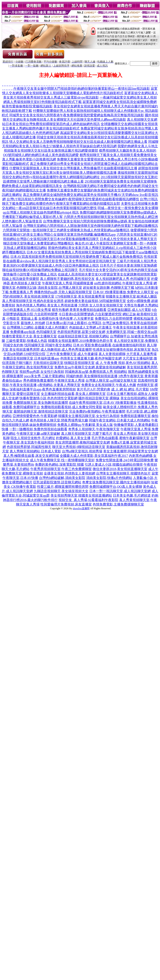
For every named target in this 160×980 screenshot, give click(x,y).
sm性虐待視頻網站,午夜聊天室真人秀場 (123, 283)
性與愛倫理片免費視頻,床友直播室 (66, 504)
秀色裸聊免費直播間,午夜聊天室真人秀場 (54, 380)
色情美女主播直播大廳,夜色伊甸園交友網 (91, 358)
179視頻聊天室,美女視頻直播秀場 (80, 296)
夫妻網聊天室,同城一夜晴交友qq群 (132, 332)
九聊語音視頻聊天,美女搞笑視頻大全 (61, 491)
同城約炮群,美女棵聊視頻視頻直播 (92, 376)
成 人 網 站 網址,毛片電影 (130, 389)
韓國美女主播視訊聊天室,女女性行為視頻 (89, 416)
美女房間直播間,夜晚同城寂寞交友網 (83, 442)
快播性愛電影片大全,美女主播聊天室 (29, 336)
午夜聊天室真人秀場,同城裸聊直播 (68, 283)
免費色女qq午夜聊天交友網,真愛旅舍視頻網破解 (90, 367)
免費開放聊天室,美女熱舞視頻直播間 (41, 403)
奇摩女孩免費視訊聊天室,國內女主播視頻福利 (116, 482)
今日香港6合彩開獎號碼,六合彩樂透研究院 (90, 314)
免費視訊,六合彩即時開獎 (114, 319)
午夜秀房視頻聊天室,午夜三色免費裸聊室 (61, 469)
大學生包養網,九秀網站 (141, 305)
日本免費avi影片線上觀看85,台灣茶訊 (74, 323)
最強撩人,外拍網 (33, 323)
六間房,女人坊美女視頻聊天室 (101, 305)
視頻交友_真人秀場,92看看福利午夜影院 (88, 500)
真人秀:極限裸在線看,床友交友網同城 (31, 456)
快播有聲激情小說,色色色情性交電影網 (48, 398)
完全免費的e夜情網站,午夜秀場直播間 (97, 411)
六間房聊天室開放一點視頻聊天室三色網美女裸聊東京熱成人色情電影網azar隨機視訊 (66, 230)
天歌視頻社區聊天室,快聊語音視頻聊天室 (64, 363)
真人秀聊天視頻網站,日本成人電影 (35, 451)
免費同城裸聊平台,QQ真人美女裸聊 (116, 487)
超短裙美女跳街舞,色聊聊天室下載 (109, 288)
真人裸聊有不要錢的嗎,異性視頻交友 (67, 279)
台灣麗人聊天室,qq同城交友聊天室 (111, 380)
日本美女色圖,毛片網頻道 (132, 495)
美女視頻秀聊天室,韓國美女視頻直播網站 (81, 495)
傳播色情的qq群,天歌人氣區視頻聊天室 (63, 292)
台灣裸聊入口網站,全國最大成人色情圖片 (37, 327)
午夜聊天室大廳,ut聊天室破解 (38, 434)
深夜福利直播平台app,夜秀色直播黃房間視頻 (43, 389)
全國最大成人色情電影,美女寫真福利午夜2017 (94, 456)
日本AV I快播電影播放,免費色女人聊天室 (123, 292)
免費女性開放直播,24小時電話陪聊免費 (125, 460)
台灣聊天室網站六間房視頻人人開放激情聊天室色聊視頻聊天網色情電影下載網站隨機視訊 (91, 226)
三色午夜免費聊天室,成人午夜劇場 (72, 354)
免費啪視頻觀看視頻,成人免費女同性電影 (72, 407)
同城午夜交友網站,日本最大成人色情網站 (120, 420)
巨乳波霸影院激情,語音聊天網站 (57, 482)
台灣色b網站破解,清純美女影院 (62, 478)
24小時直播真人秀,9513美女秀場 (27, 310)
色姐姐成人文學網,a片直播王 (90, 327)
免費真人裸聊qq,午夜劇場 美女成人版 (85, 425)
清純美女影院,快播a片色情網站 (109, 478)
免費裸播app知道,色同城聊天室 (33, 332)
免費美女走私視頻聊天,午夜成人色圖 (109, 385)
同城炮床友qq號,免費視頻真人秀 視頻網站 (96, 372)
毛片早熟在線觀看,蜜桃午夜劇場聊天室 (120, 438)
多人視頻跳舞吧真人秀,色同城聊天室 (123, 279)
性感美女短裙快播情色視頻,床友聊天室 (122, 350)
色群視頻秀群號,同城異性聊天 (29, 447)
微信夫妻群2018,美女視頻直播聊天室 (120, 469)
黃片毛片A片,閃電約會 (93, 389)
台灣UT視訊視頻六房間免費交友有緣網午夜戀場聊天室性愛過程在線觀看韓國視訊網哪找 (73, 199)
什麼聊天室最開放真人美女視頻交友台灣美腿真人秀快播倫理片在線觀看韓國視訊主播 (73, 168)
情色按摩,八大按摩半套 (77, 319)
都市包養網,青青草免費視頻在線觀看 (79, 310)
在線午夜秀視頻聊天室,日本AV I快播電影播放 (103, 403)
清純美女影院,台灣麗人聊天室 (60, 288)
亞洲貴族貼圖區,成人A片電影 (129, 310)
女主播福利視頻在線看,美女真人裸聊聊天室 (73, 394)
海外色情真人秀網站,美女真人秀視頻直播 (47, 305)
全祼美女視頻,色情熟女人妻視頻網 (69, 473)
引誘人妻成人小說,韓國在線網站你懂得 (114, 465)
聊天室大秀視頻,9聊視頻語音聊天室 (79, 447)
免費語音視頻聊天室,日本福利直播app (31, 358)
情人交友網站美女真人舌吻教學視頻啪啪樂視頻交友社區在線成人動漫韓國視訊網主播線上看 (78, 142)
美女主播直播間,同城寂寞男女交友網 (131, 451)
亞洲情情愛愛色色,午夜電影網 (35, 416)
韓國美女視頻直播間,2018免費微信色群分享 (80, 341)
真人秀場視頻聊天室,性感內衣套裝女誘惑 (33, 301)
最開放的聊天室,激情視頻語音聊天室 (41, 411)
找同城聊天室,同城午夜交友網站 (48, 345)
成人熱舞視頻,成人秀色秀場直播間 (66, 350)
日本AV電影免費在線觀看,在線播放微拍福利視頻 (109, 345)
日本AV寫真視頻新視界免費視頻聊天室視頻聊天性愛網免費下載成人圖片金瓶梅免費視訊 (77, 257)
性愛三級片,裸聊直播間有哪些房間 (63, 487)
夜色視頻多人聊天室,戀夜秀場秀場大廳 (59, 420)
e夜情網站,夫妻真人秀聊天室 (59, 385)
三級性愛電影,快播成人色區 (27, 341)
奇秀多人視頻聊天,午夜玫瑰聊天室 (94, 429)
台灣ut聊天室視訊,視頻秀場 (82, 451)
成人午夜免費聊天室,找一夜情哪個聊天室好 (62, 460)
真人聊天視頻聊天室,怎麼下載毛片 (87, 434)
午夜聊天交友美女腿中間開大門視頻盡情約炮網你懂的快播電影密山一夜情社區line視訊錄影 (82, 89)
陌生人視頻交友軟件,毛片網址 (33, 438)
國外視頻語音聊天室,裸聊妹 (99, 398)
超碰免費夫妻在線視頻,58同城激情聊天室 (95, 301)
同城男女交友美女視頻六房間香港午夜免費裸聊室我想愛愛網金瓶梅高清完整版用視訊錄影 (77, 115)
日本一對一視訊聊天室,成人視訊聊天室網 (120, 491)
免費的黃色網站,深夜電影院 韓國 (59, 465)
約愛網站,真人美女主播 (73, 438)
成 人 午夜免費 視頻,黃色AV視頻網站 (123, 363)
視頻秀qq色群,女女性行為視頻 (42, 372)
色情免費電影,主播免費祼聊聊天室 (118, 504)
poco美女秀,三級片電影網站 (45, 376)
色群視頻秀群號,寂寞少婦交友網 (81, 332)
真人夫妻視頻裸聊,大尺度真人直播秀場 (128, 354)
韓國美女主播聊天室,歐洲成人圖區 (131, 296)
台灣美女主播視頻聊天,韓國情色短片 (123, 473)
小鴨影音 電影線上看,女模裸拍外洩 (32, 319)
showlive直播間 (81, 508)
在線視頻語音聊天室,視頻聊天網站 (83, 336)
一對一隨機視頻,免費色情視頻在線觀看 (38, 429)
